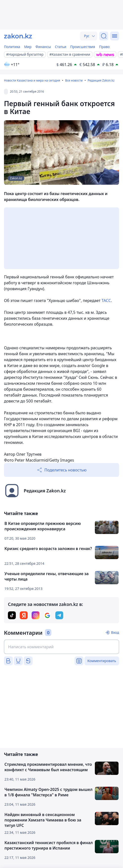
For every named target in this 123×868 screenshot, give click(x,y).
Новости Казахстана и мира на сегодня (32, 80)
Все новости (74, 80)
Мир (28, 47)
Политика (12, 47)
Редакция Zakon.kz (101, 80)
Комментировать (102, 661)
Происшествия (83, 47)
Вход (115, 632)
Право (104, 47)
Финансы (43, 47)
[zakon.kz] (18, 36)
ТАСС (106, 300)
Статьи (61, 47)
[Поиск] (104, 36)
